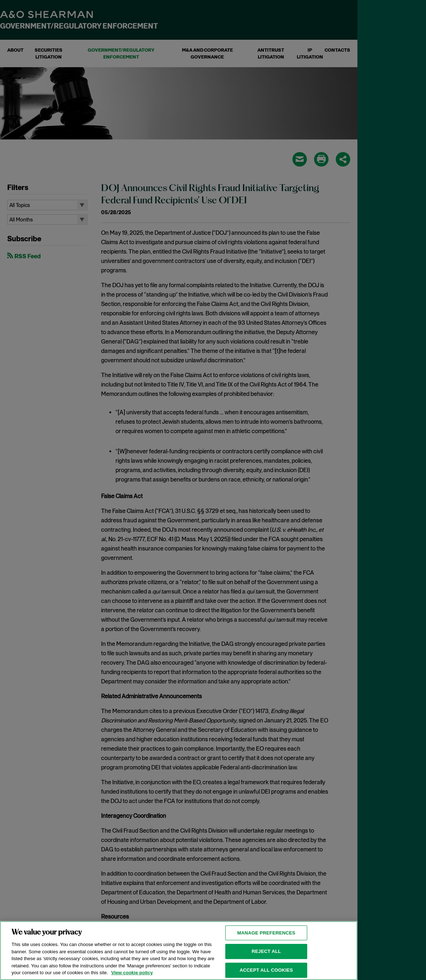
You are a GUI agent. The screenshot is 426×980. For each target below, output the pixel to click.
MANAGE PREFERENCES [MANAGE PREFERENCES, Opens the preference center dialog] (266, 942)
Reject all (266, 961)
